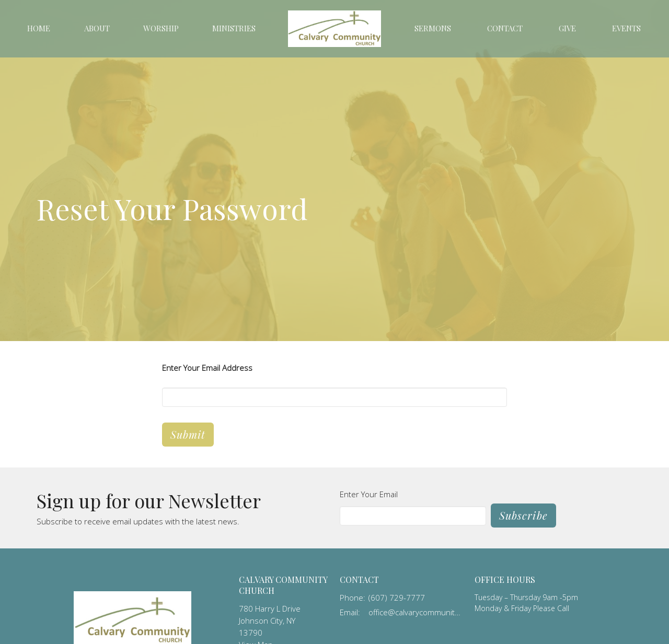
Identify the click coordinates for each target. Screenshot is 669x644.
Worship (161, 28)
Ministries (234, 28)
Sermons (433, 28)
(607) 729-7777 (397, 598)
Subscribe (523, 515)
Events (626, 28)
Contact (505, 28)
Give (567, 28)
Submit (188, 434)
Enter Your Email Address (207, 368)
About (97, 28)
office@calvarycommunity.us (416, 612)
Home (39, 28)
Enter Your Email (369, 494)
